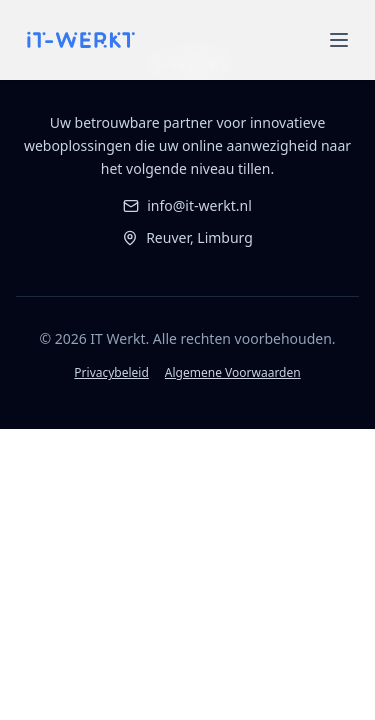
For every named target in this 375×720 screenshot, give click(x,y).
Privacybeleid (111, 373)
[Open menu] (339, 40)
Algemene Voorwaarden (233, 373)
